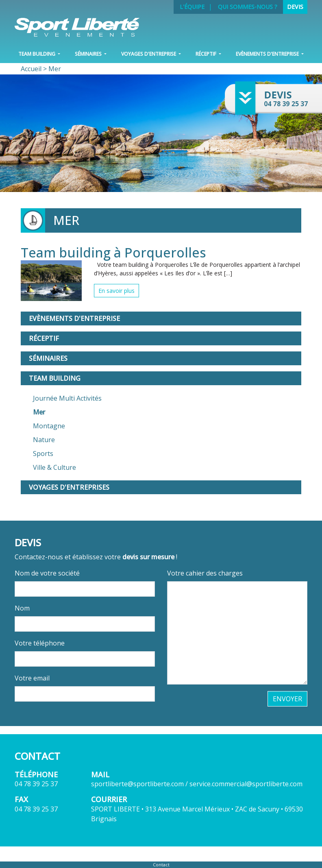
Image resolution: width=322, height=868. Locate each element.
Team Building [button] (37, 54)
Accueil (31, 69)
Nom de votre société (47, 573)
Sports (43, 454)
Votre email (32, 678)
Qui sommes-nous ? (248, 7)
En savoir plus (116, 291)
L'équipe (192, 7)
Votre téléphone (40, 643)
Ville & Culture (54, 467)
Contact (161, 865)
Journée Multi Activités (67, 398)
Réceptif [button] (207, 54)
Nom (22, 608)
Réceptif (44, 338)
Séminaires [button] (89, 54)
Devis (295, 7)
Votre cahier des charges (205, 573)
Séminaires (48, 358)
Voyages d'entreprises (69, 487)
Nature (44, 440)
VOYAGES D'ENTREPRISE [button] (149, 54)
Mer (39, 412)
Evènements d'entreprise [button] (268, 54)
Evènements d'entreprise (74, 318)
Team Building (55, 378)
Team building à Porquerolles (113, 252)
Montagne (49, 426)
